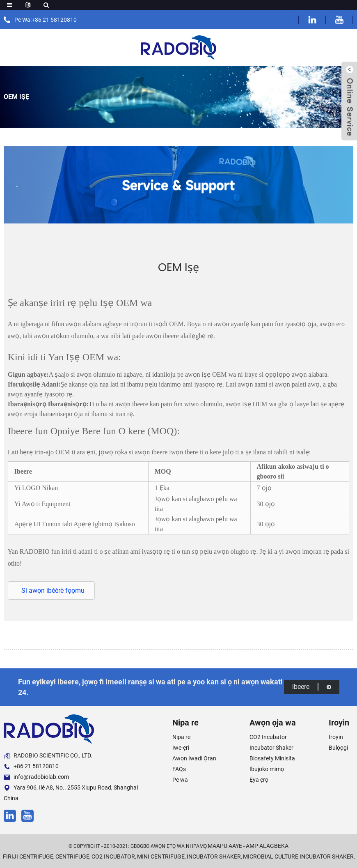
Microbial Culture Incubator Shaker (298, 856)
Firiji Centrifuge (28, 856)
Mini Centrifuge (161, 856)
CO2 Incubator (268, 737)
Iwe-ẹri (181, 748)
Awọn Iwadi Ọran (194, 758)
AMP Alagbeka (267, 846)
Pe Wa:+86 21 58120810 (46, 20)
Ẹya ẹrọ (259, 780)
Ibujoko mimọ (267, 769)
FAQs (179, 769)
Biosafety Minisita (272, 758)
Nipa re (181, 737)
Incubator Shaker (271, 748)
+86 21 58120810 (31, 766)
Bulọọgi (338, 748)
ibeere (312, 687)
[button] (51, 591)
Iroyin (336, 737)
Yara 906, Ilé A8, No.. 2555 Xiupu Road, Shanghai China (71, 793)
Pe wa (180, 780)
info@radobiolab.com (36, 777)
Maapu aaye (225, 846)
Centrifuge (72, 856)
